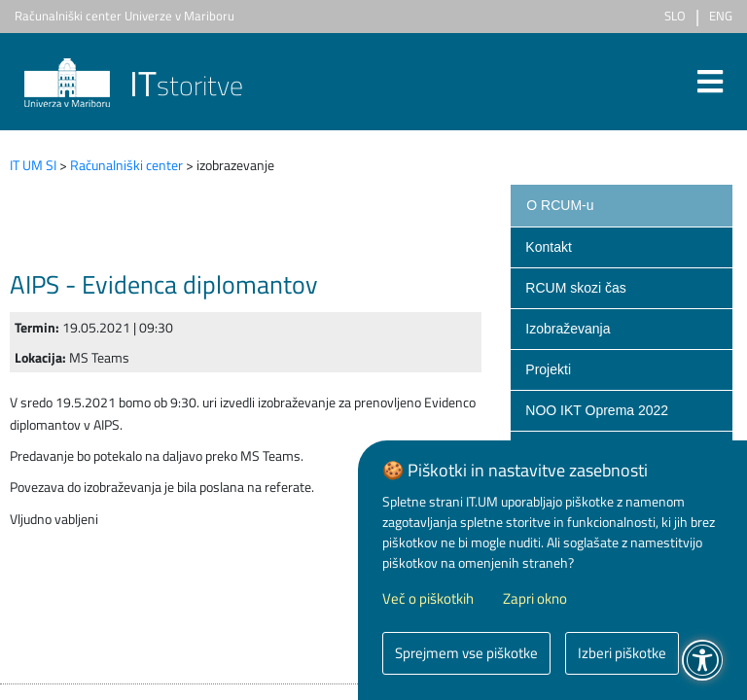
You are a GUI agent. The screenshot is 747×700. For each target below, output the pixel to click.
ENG (721, 16)
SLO (675, 16)
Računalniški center (126, 165)
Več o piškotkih (428, 599)
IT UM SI (33, 165)
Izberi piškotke (622, 653)
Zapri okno (535, 599)
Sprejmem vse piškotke (466, 653)
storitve (134, 85)
